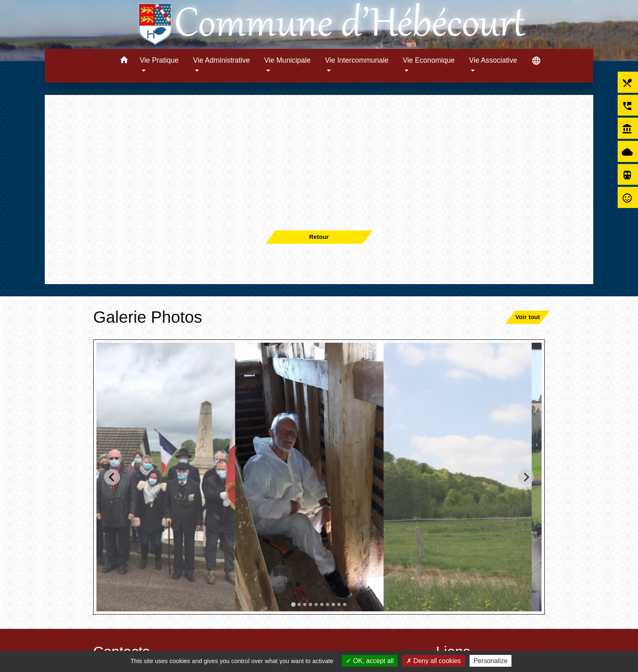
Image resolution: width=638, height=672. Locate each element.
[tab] (293, 604)
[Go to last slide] (112, 477)
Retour (319, 237)
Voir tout (528, 317)
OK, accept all (370, 661)
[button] (124, 61)
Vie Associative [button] (493, 60)
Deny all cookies (434, 661)
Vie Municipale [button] (287, 60)
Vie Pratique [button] (159, 60)
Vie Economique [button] (429, 60)
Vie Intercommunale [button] (357, 60)
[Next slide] (526, 477)
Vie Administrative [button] (222, 60)
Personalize (491, 661)
